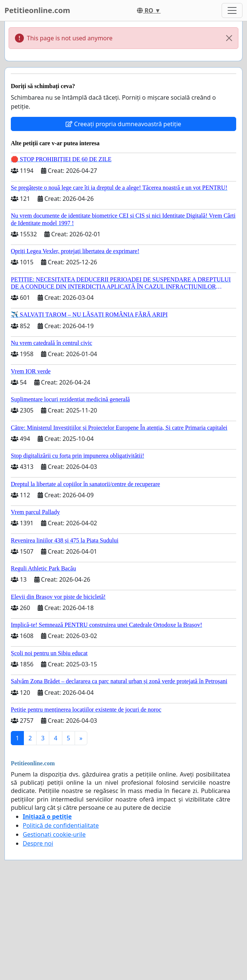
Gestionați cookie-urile (54, 834)
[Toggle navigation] (232, 10)
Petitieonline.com (37, 10)
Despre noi (38, 843)
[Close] (229, 38)
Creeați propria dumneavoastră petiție (123, 124)
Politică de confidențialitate (61, 825)
